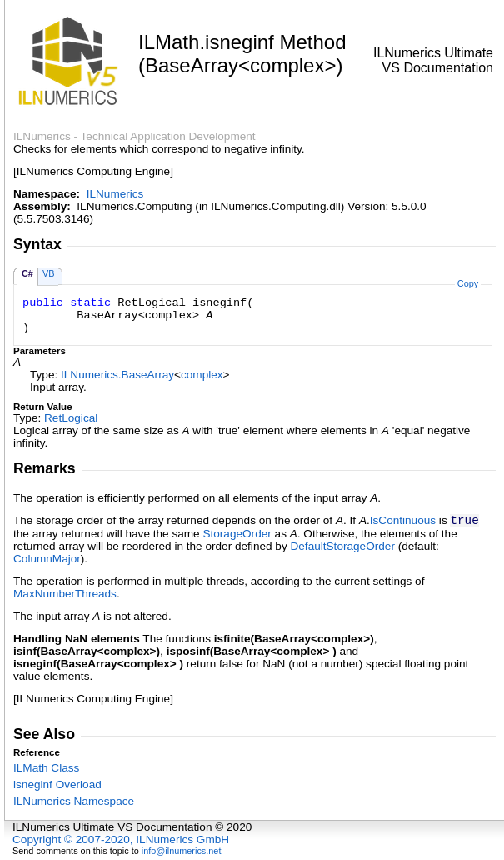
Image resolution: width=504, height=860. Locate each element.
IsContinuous (403, 520)
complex (202, 375)
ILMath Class (46, 768)
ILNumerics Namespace (74, 801)
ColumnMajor (47, 559)
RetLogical (71, 418)
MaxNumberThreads (65, 594)
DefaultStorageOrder (342, 546)
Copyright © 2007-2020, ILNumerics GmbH (121, 840)
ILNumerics (115, 194)
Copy (468, 283)
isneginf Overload (57, 785)
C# (27, 273)
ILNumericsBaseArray (117, 375)
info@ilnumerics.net (182, 851)
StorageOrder (237, 534)
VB (49, 273)
